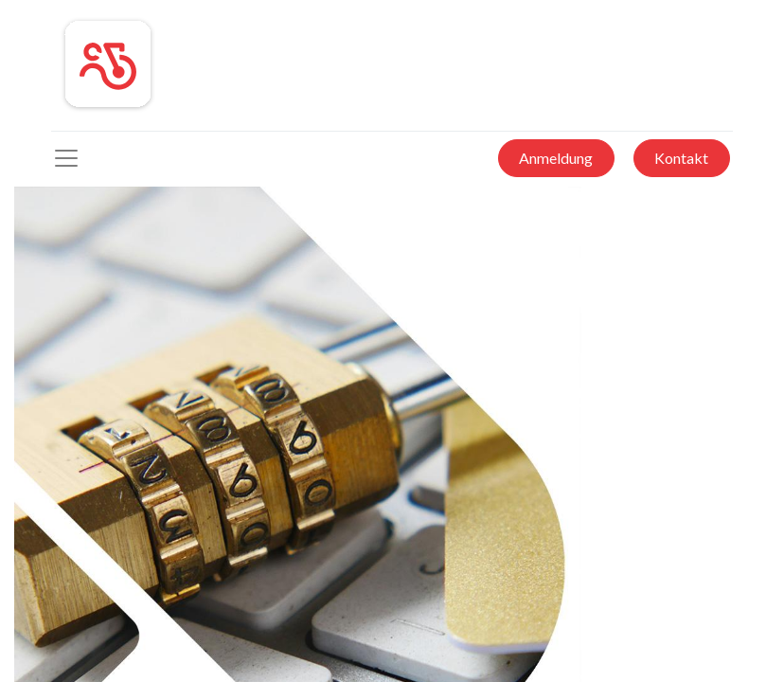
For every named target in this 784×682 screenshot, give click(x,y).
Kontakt (681, 158)
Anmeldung (556, 158)
